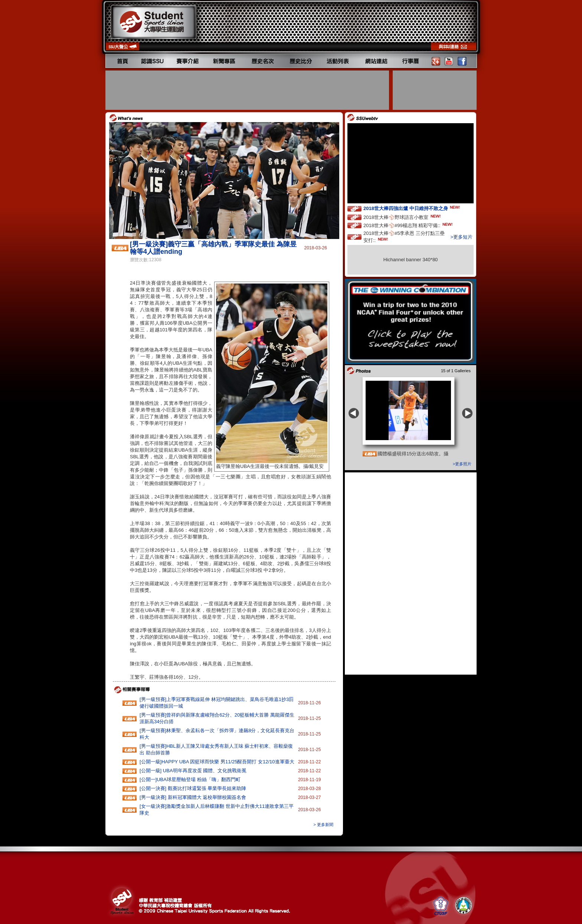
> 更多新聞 (323, 825)
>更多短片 (461, 237)
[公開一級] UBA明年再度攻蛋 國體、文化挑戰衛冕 (193, 771)
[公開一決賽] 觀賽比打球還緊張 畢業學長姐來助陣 (193, 788)
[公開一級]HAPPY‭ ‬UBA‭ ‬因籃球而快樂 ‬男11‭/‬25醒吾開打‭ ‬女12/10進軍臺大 (217, 762)
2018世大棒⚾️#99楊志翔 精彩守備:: (409, 225)
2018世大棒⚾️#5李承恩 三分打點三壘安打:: (404, 237)
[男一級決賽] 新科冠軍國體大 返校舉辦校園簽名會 (193, 797)
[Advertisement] (248, 90)
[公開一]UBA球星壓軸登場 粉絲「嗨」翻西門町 (190, 779)
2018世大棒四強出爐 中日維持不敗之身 (412, 208)
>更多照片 (462, 464)
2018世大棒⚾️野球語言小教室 (403, 217)
